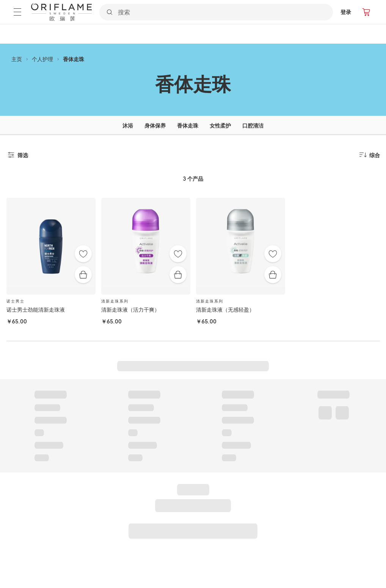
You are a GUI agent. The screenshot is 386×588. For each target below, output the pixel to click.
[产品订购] (367, 12)
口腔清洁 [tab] (253, 125)
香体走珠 (74, 59)
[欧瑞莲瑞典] (61, 12)
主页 (17, 59)
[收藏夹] (83, 254)
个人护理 (42, 59)
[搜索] (225, 12)
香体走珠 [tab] (188, 125)
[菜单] (17, 12)
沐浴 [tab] (128, 125)
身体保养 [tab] (155, 125)
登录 (346, 12)
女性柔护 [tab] (220, 125)
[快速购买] (83, 275)
